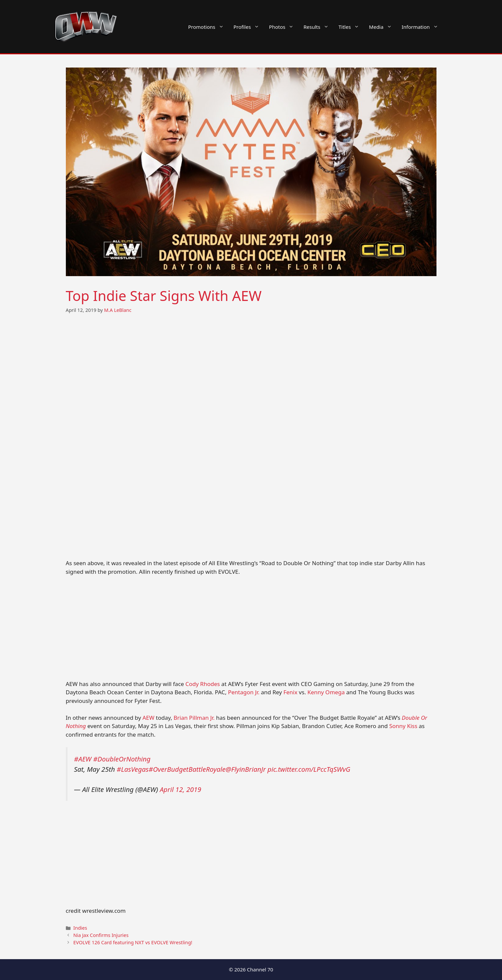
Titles (351, 27)
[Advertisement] (251, 631)
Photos (284, 27)
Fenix (290, 692)
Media (383, 27)
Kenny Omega (326, 692)
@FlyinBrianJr (246, 769)
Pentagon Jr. (244, 692)
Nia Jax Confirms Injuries (101, 935)
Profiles (249, 27)
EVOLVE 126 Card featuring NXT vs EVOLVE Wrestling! (133, 942)
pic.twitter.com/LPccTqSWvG (309, 769)
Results (319, 27)
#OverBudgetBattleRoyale (187, 769)
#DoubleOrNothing (122, 759)
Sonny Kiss (403, 726)
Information (422, 27)
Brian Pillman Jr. (194, 718)
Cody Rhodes (203, 684)
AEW (149, 718)
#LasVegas (133, 769)
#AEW (83, 759)
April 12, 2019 (181, 789)
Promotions (208, 27)
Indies (80, 928)
